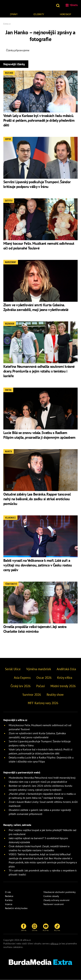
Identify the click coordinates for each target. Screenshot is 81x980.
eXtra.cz (54, 944)
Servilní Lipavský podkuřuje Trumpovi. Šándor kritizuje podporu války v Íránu (37, 184)
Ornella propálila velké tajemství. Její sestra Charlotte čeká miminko (35, 629)
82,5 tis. (57, 927)
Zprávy (14, 14)
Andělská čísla (66, 669)
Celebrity (39, 14)
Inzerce (9, 904)
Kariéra (9, 900)
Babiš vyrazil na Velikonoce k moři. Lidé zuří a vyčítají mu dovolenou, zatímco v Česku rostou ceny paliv (38, 565)
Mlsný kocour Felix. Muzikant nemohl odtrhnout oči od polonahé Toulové (39, 246)
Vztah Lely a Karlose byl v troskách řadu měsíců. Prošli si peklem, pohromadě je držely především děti (39, 120)
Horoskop (65, 14)
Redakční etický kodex (16, 908)
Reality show (55, 695)
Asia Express (22, 678)
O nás (8, 892)
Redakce (9, 896)
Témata (72, 5)
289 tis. (24, 927)
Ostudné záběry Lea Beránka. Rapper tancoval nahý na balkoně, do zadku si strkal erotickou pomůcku (37, 499)
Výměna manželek (39, 669)
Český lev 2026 (21, 686)
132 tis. (35, 927)
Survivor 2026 (32, 695)
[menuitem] (14, 14)
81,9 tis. (46, 927)
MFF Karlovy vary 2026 (43, 703)
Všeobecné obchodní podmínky (60, 892)
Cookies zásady (51, 896)
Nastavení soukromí (54, 904)
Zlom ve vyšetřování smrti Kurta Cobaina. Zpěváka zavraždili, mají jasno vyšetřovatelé (36, 307)
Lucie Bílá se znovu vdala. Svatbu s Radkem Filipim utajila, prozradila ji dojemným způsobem (39, 435)
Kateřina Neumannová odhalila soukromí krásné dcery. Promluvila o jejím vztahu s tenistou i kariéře (39, 371)
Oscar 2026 (44, 678)
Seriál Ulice (13, 669)
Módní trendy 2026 (63, 686)
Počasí (40, 686)
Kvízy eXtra (65, 678)
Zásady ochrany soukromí (56, 900)
